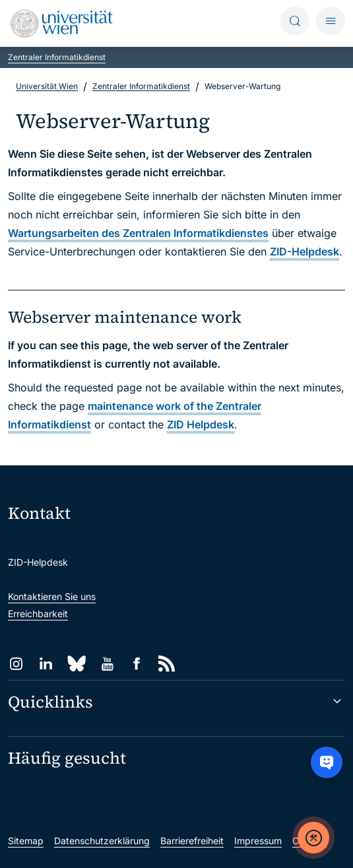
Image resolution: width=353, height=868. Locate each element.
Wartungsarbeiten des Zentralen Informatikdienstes (138, 233)
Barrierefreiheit (192, 841)
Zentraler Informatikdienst (57, 57)
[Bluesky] (77, 664)
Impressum (258, 841)
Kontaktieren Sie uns (52, 596)
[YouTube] (107, 664)
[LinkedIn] (46, 664)
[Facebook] (137, 664)
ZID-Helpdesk (305, 251)
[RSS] (167, 664)
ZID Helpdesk (201, 424)
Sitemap (26, 841)
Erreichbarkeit (38, 614)
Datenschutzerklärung (102, 841)
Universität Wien (47, 86)
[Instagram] (16, 664)
